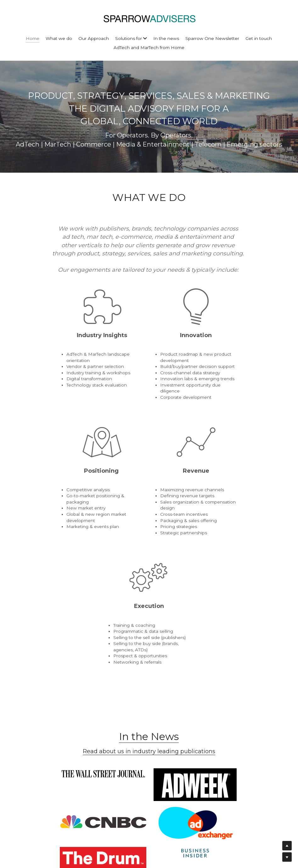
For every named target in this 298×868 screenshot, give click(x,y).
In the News (149, 502)
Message (105, 747)
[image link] (49, 537)
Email (100, 728)
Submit (149, 791)
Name (101, 710)
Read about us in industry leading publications (149, 517)
